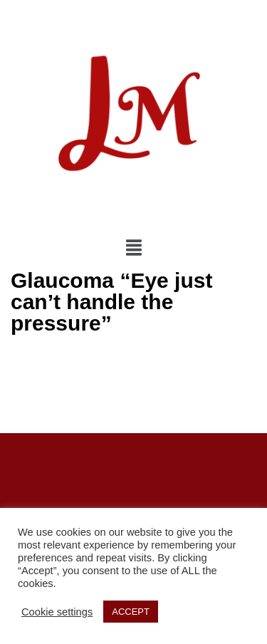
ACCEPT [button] (131, 612)
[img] (134, 248)
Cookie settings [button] (57, 612)
